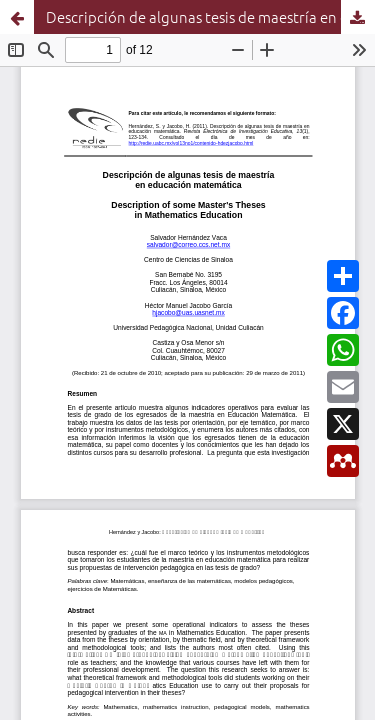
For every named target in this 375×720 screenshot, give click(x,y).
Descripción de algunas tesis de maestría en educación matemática (210, 16)
